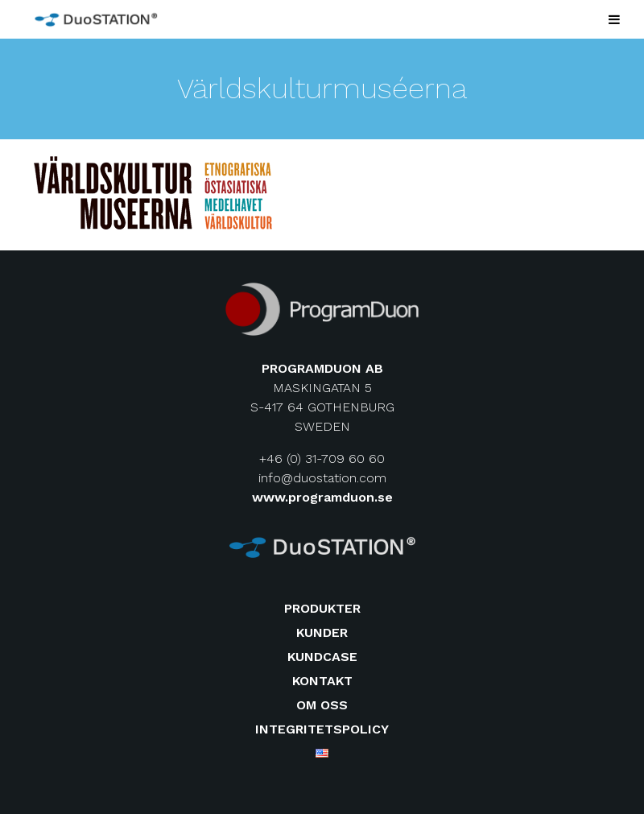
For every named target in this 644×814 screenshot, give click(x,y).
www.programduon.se (322, 497)
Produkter (322, 608)
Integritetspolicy (322, 729)
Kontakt (322, 681)
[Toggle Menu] (614, 19)
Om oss (322, 705)
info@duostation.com (322, 478)
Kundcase (322, 657)
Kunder (322, 632)
